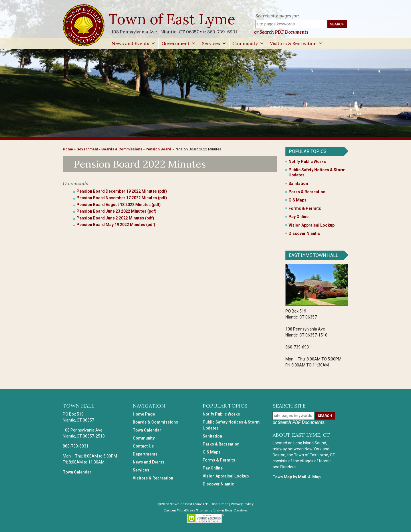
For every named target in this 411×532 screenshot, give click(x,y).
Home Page (144, 414)
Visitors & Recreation (296, 43)
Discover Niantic (304, 233)
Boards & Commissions (122, 149)
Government (179, 43)
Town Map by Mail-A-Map (297, 477)
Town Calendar (77, 472)
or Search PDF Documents (281, 32)
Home (68, 149)
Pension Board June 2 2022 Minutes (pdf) (115, 218)
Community (248, 43)
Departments (145, 454)
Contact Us (143, 446)
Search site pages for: (277, 16)
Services (214, 43)
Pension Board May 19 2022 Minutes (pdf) (116, 225)
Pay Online (299, 217)
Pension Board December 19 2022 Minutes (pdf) (122, 191)
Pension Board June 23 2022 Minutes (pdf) (116, 211)
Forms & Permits (305, 208)
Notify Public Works (307, 162)
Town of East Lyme (173, 19)
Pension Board (158, 149)
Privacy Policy (242, 504)
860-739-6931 (222, 32)
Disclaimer (219, 504)
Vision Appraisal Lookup (312, 225)
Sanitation (298, 184)
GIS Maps (298, 200)
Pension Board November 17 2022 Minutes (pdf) (122, 198)
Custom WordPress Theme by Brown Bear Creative (205, 510)
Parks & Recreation (307, 192)
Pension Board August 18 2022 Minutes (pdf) (119, 205)
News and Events (134, 43)
